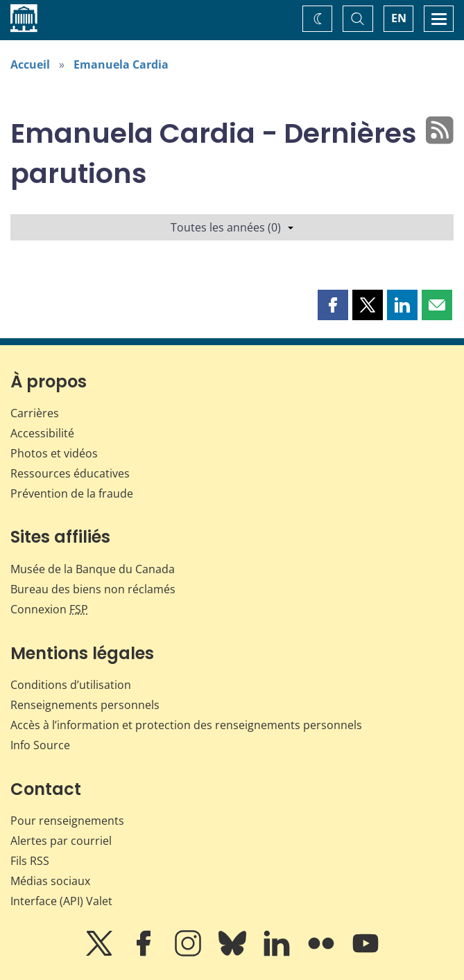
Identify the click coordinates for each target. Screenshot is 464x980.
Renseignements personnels (85, 705)
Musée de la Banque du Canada (93, 569)
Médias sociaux (50, 881)
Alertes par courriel (61, 841)
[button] (333, 305)
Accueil (30, 64)
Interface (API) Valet (61, 901)
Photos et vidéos (54, 453)
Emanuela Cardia (121, 64)
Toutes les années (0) (232, 227)
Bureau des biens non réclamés (93, 589)
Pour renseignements (67, 821)
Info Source (40, 745)
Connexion (49, 609)
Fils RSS (30, 861)
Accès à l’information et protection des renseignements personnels (186, 725)
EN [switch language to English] (399, 18)
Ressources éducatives (70, 473)
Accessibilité (42, 433)
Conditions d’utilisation (71, 685)
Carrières (35, 413)
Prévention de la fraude (72, 493)
